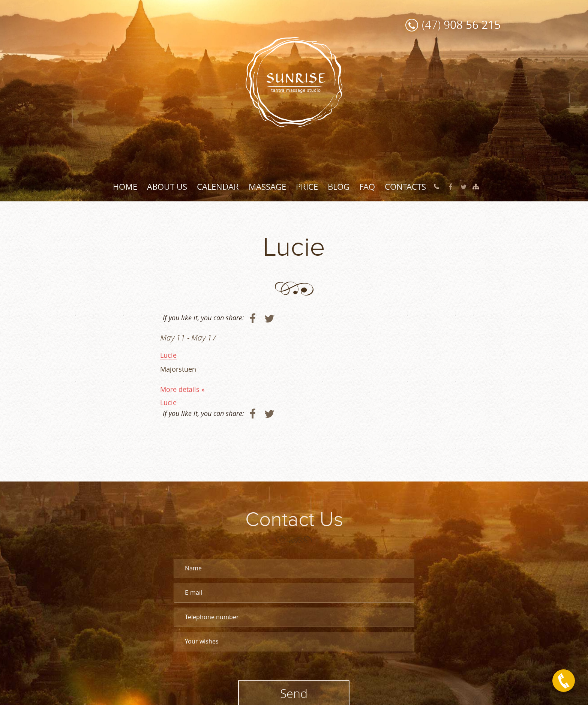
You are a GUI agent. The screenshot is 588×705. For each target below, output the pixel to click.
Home (125, 187)
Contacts (405, 187)
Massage (267, 187)
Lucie (168, 355)
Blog (339, 187)
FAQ (367, 187)
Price (307, 187)
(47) (461, 25)
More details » (182, 389)
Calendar (218, 187)
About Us (167, 187)
